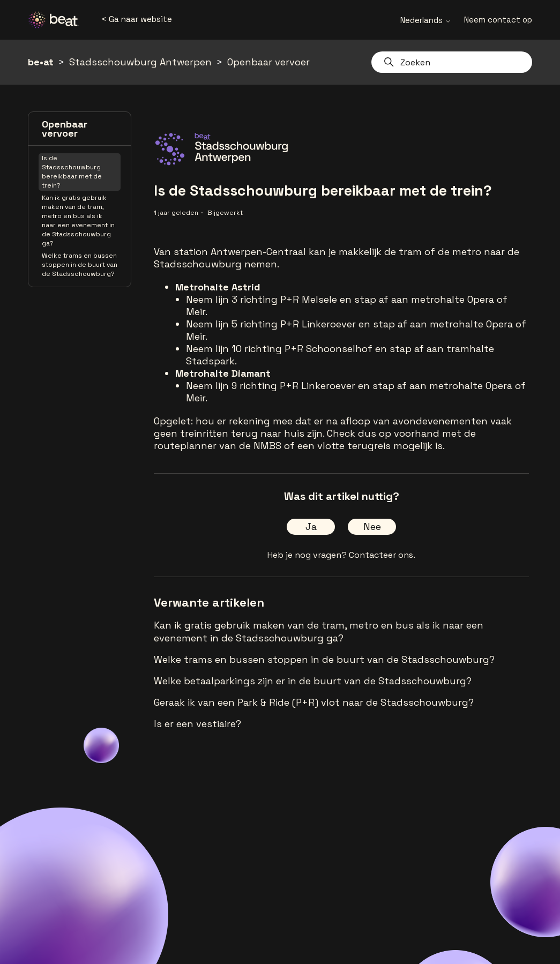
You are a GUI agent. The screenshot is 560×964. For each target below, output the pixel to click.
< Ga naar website (137, 19)
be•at (41, 62)
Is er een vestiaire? (197, 724)
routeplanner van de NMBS (218, 446)
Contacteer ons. (382, 555)
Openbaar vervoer (268, 62)
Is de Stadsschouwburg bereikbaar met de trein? (72, 172)
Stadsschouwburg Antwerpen (140, 62)
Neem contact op (498, 20)
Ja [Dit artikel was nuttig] (311, 526)
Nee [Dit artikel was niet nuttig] (372, 526)
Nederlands (426, 20)
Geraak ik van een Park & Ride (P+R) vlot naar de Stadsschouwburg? (314, 702)
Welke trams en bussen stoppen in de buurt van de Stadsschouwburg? (80, 265)
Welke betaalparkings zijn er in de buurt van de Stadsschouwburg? (313, 681)
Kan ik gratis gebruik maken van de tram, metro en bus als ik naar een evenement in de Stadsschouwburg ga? (78, 221)
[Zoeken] (452, 62)
